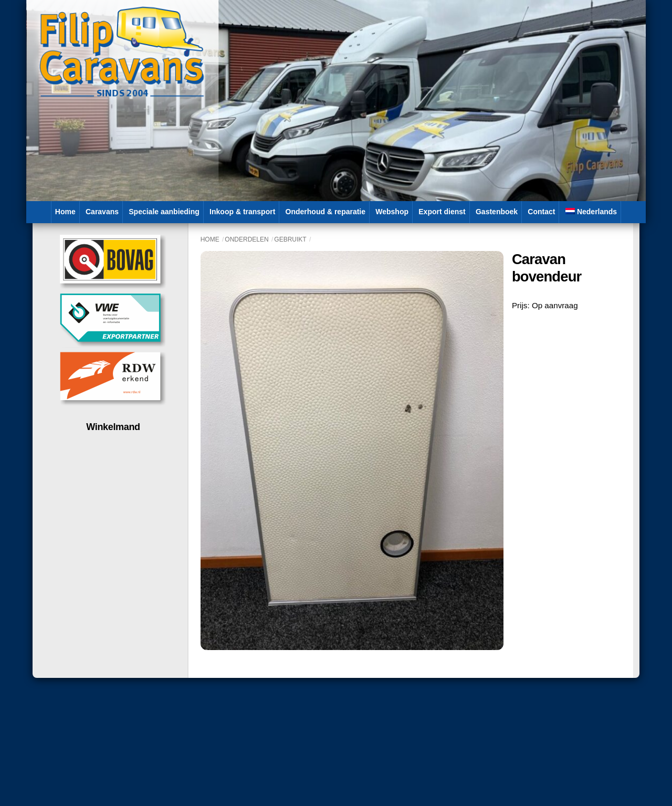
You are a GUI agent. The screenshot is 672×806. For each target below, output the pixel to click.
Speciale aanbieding (164, 212)
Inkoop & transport (242, 212)
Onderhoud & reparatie (325, 212)
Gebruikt (290, 239)
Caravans (102, 212)
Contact (541, 212)
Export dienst (442, 212)
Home (65, 212)
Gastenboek (497, 212)
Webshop (392, 212)
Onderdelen (246, 239)
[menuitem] (591, 212)
